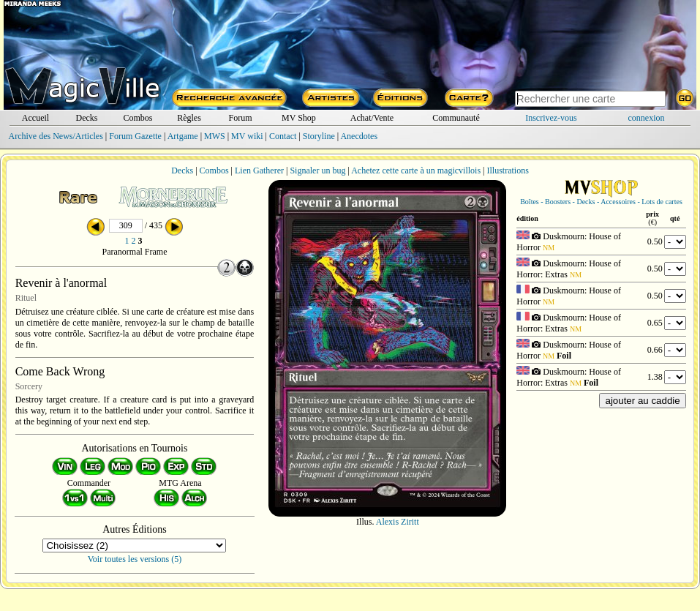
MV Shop (299, 118)
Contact (283, 136)
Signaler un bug (317, 170)
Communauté (456, 118)
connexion (646, 118)
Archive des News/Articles (56, 136)
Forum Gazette (135, 136)
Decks (86, 118)
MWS (215, 136)
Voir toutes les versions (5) (135, 559)
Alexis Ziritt (398, 522)
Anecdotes (359, 136)
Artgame (183, 136)
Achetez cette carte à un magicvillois (416, 170)
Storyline (319, 136)
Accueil (35, 118)
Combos (138, 118)
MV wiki (247, 136)
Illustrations (507, 170)
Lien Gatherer (259, 170)
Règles (189, 118)
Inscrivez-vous (551, 118)
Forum (240, 118)
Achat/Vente (372, 118)
